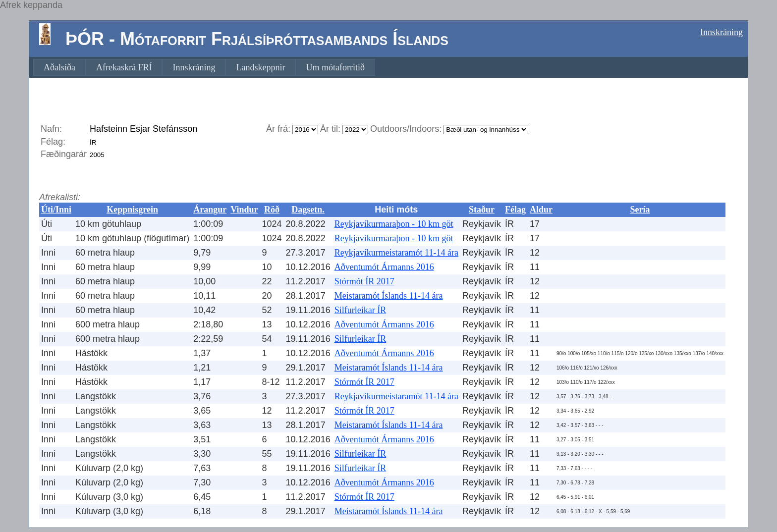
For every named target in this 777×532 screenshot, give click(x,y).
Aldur (541, 210)
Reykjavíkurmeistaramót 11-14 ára (396, 253)
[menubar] (204, 67)
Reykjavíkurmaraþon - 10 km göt (394, 224)
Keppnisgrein (132, 210)
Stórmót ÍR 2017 (364, 281)
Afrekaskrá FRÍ (124, 67)
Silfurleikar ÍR (360, 310)
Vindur (244, 210)
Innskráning (721, 32)
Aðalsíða (59, 67)
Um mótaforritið (335, 67)
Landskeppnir (260, 67)
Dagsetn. (308, 210)
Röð (272, 210)
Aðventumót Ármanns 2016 (384, 267)
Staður (482, 210)
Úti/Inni (56, 210)
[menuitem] (59, 67)
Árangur (210, 210)
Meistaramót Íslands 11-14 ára (389, 296)
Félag (515, 210)
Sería (640, 210)
